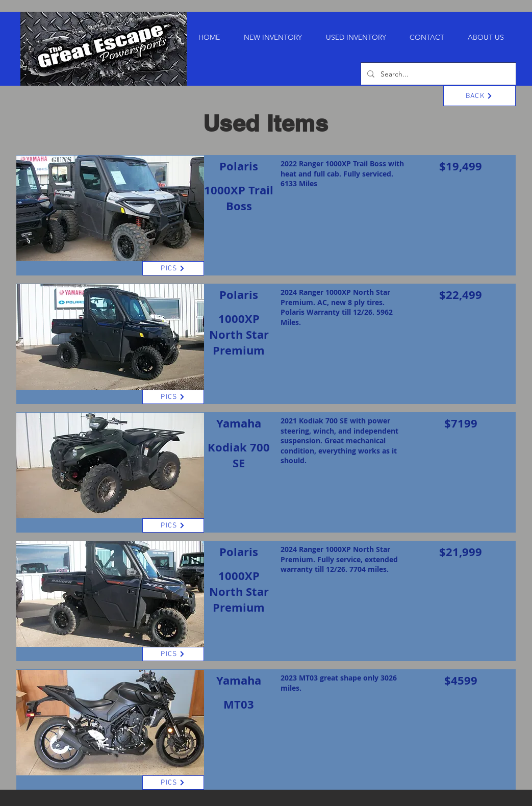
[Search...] (437, 74)
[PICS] (173, 268)
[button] (273, 37)
